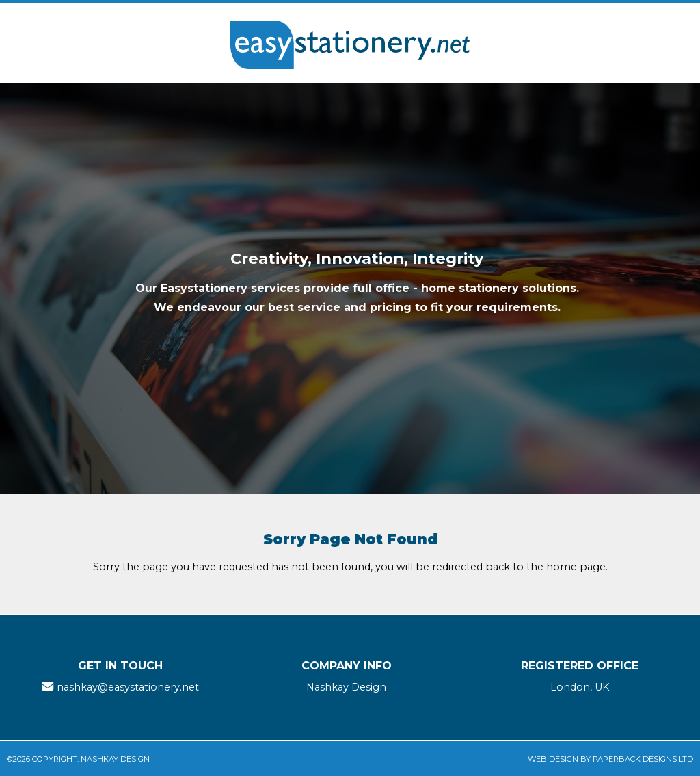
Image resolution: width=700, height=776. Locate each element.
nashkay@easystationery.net (128, 687)
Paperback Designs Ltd (643, 759)
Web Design (553, 759)
